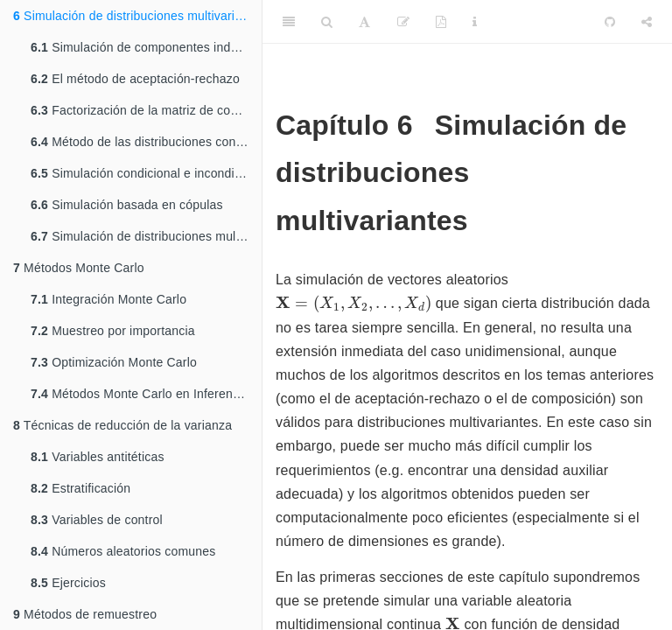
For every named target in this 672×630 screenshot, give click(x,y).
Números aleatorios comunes (123, 551)
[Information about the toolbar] (475, 22)
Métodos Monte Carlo (79, 268)
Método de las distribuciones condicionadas (146, 142)
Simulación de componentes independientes (146, 47)
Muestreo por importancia (113, 331)
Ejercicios (68, 583)
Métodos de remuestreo (85, 614)
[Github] (610, 22)
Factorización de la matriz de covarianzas (146, 110)
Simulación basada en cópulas (127, 205)
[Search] (327, 22)
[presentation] (353, 304)
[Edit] (403, 22)
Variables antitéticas (98, 457)
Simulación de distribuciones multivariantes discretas (146, 236)
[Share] (647, 22)
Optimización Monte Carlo (114, 362)
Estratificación (80, 488)
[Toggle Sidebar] (289, 22)
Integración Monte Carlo (108, 299)
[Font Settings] (364, 22)
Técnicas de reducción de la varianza (122, 425)
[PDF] (441, 22)
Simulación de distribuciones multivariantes (137, 16)
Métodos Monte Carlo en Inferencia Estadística (146, 394)
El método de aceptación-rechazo (135, 79)
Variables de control (97, 520)
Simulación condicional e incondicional (146, 173)
